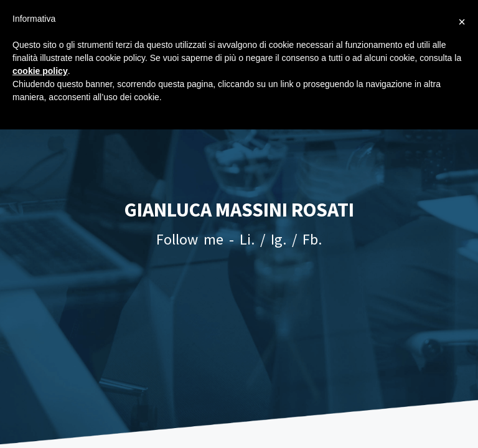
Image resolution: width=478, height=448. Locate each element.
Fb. (312, 239)
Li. (247, 239)
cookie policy (40, 71)
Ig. (279, 239)
